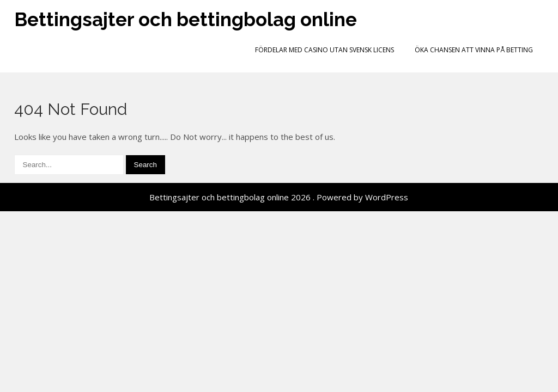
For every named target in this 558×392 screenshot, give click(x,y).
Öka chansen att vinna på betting (474, 50)
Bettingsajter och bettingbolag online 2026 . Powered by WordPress (279, 197)
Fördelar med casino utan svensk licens (325, 50)
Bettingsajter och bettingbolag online (186, 19)
